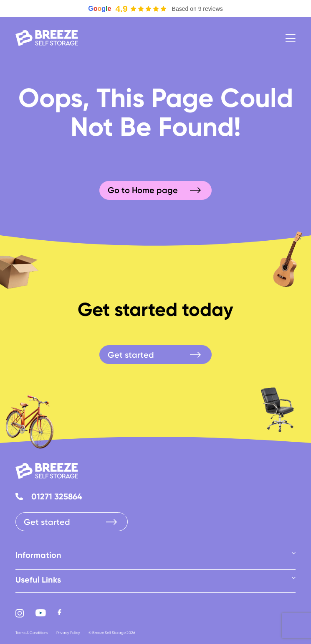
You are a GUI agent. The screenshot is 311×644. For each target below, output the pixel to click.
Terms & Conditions (32, 633)
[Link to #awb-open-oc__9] (291, 38)
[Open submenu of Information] (293, 553)
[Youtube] (41, 613)
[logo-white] (47, 35)
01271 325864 (57, 496)
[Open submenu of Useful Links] (293, 578)
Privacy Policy (68, 633)
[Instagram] (20, 613)
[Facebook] (59, 613)
